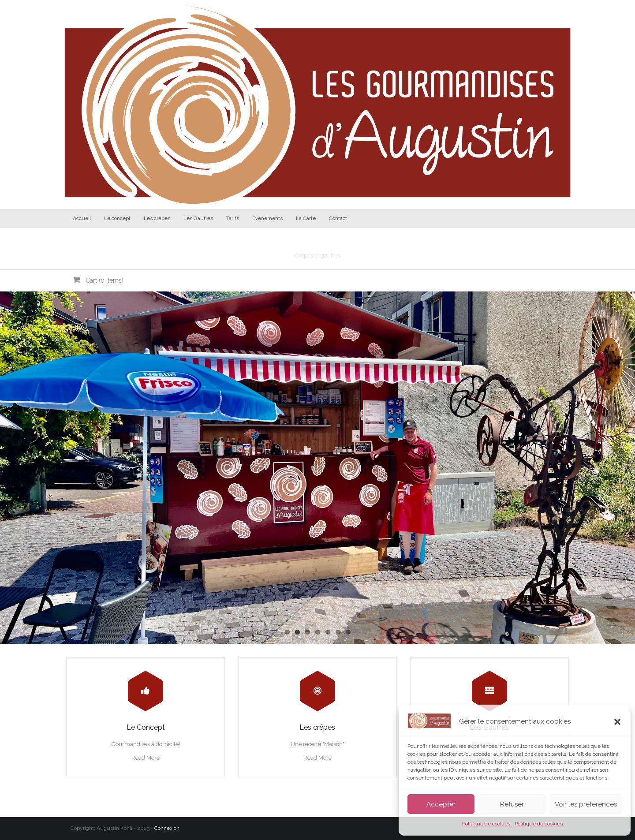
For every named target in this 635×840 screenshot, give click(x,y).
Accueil (82, 218)
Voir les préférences (586, 804)
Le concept (117, 218)
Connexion (167, 828)
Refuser (512, 804)
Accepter (441, 804)
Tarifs (233, 218)
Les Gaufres (198, 218)
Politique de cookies (486, 824)
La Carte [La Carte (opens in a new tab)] (306, 218)
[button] (617, 722)
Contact (338, 218)
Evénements (267, 218)
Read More (146, 758)
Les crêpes (157, 218)
